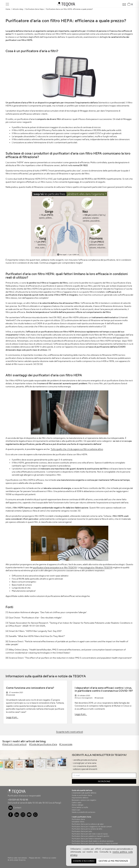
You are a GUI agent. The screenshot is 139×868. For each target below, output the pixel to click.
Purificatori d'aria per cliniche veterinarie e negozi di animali (95, 843)
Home (8, 9)
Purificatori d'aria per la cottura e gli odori (88, 824)
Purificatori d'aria (78, 819)
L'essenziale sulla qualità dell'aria (84, 793)
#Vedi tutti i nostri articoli (14, 744)
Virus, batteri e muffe (80, 807)
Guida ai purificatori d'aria (82, 795)
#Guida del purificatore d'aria (43, 744)
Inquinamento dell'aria (80, 798)
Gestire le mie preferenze (113, 861)
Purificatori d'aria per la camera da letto (87, 829)
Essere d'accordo (84, 861)
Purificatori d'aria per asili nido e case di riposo (90, 834)
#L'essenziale (66, 744)
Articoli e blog (18, 9)
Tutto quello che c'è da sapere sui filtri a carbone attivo (77, 449)
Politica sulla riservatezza (17, 858)
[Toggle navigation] (7, 4)
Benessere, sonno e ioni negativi (84, 800)
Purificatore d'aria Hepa (35, 9)
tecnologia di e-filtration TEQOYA (96, 568)
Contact (15, 808)
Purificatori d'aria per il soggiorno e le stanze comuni (92, 827)
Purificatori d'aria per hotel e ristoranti (86, 839)
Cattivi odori (77, 803)
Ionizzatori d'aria (78, 822)
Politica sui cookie (49, 858)
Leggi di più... (12, 717)
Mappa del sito (35, 858)
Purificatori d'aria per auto (82, 831)
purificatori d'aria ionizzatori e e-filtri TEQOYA (55, 568)
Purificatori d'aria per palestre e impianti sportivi (90, 836)
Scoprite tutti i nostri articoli (69, 732)
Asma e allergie (77, 805)
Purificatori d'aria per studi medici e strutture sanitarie (93, 841)
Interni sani (76, 810)
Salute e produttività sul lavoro (83, 812)
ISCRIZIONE (104, 781)
